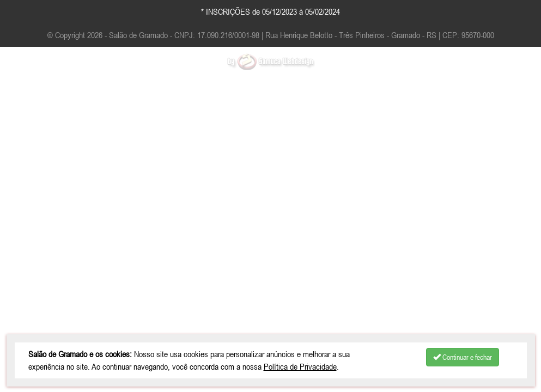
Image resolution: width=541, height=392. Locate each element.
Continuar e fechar (463, 357)
